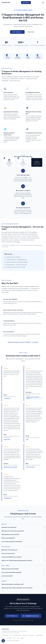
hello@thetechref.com (31, 616)
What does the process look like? (23, 569)
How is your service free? (23, 553)
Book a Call (31, 32)
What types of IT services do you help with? (23, 531)
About (14, 638)
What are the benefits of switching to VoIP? (23, 584)
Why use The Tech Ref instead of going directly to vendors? (23, 561)
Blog (18, 638)
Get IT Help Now (17, 32)
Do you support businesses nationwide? (23, 542)
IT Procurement (5, 635)
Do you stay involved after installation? (23, 572)
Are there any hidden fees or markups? (23, 557)
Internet (3, 638)
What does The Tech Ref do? (23, 527)
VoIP (10, 635)
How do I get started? (23, 576)
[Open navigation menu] (43, 3)
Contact (22, 638)
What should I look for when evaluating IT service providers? (23, 588)
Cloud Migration (39, 635)
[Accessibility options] (3, 641)
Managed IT (32, 635)
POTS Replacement (17, 635)
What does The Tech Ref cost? (23, 550)
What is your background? (23, 538)
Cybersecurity (25, 635)
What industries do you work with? (23, 535)
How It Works (9, 638)
